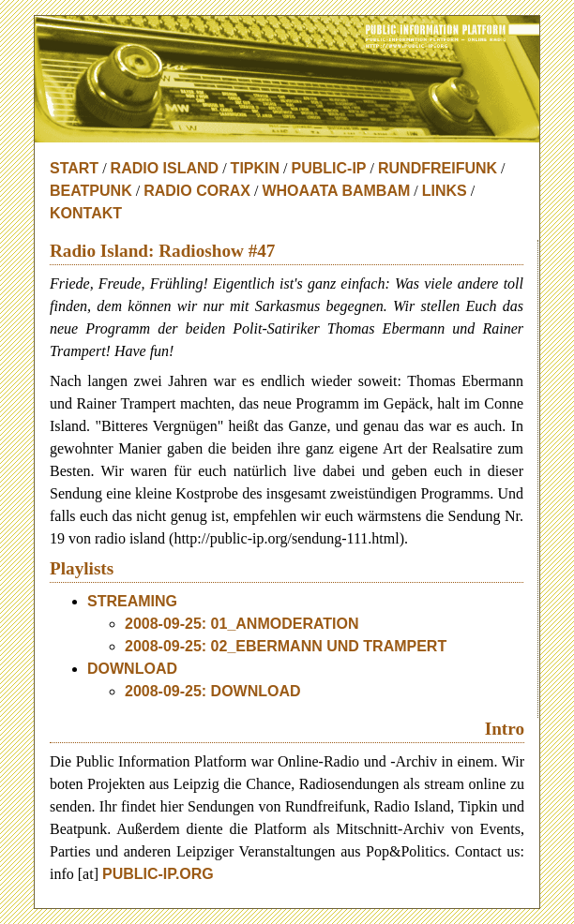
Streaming (132, 601)
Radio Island (165, 168)
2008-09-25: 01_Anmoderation (242, 624)
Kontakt (86, 213)
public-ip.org (158, 874)
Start (74, 168)
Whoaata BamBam (336, 191)
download (132, 669)
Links (445, 191)
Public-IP (329, 168)
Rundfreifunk (438, 168)
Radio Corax (197, 191)
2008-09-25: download (213, 691)
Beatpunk (91, 191)
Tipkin (255, 168)
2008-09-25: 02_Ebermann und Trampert (286, 646)
